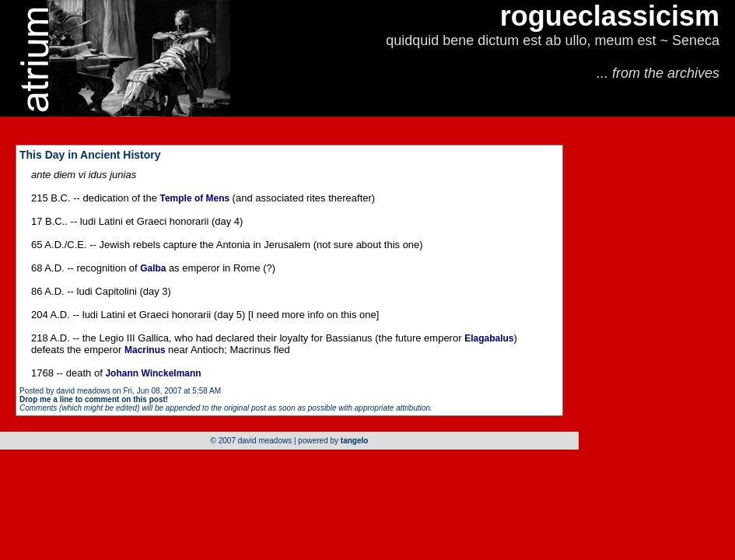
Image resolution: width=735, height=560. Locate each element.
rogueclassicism (610, 16)
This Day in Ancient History (90, 155)
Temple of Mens (196, 198)
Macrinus (146, 350)
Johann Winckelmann (153, 373)
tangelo (355, 441)
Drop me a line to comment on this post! (94, 399)
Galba (154, 268)
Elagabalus (489, 338)
